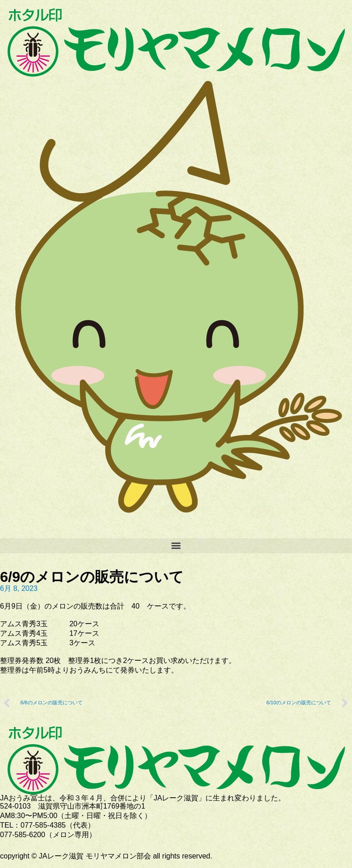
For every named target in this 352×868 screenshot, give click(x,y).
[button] (176, 546)
